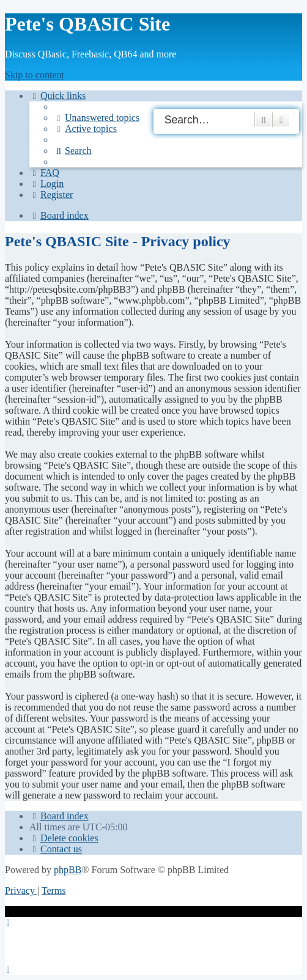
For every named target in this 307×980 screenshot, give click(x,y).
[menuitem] (97, 118)
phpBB (68, 870)
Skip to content (35, 75)
